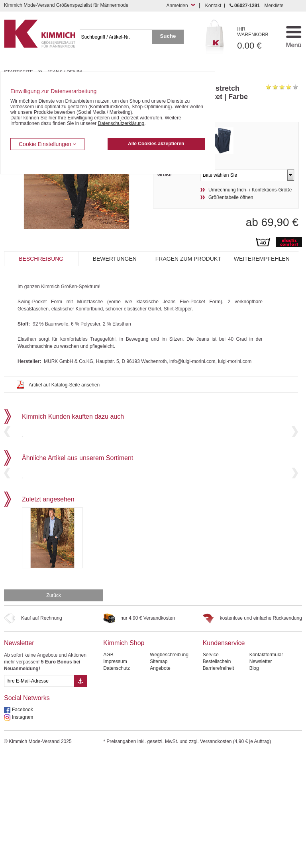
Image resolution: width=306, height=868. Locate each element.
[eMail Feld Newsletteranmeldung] (39, 794)
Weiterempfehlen (262, 259)
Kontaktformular (266, 768)
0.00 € (257, 38)
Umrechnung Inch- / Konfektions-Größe (250, 190)
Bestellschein (217, 775)
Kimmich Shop (124, 756)
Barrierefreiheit (219, 782)
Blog (254, 782)
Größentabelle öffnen (231, 197)
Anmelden (177, 6)
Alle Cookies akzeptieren (156, 144)
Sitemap (159, 775)
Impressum (115, 775)
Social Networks (27, 811)
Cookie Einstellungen (47, 144)
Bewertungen (115, 259)
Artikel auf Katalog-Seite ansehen (64, 385)
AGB (108, 768)
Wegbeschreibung (169, 768)
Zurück (54, 709)
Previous (7, 460)
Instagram (23, 831)
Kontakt (213, 6)
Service (211, 768)
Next (295, 460)
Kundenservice (224, 756)
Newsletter (19, 756)
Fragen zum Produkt (188, 259)
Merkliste (274, 6)
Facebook (23, 823)
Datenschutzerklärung (121, 123)
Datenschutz (117, 782)
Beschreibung (41, 259)
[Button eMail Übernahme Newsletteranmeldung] (80, 794)
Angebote (160, 782)
